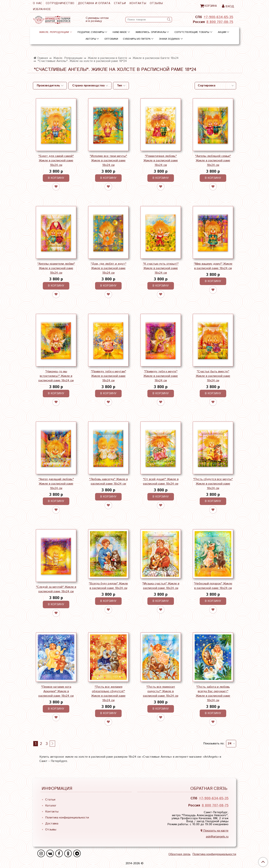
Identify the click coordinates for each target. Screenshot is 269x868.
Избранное (42, 9)
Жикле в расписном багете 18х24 (156, 58)
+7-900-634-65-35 (218, 17)
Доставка (52, 824)
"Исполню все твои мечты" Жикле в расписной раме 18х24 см (108, 161)
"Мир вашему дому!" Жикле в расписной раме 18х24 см (213, 266)
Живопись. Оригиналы (151, 32)
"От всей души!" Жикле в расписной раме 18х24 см (161, 482)
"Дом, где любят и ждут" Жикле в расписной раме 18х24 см (108, 268)
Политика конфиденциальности (67, 818)
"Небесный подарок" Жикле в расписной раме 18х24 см (213, 586)
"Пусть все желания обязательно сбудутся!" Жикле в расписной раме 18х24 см (108, 694)
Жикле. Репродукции (54, 32)
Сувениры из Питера (137, 39)
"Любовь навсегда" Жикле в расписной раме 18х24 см (108, 482)
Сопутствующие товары (192, 32)
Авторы (91, 39)
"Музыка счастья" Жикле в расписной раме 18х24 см (161, 586)
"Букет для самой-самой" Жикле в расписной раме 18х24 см (56, 161)
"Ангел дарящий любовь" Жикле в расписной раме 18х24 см (56, 484)
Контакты (138, 3)
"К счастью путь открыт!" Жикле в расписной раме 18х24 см (161, 268)
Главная (41, 58)
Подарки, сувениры (91, 32)
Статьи (120, 3)
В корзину (56, 178)
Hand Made (120, 32)
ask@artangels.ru (217, 837)
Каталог (51, 806)
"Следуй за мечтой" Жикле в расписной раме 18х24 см (56, 589)
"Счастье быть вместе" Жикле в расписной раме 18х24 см (213, 376)
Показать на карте (215, 831)
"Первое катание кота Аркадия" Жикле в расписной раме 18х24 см (56, 691)
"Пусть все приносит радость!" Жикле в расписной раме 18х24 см (161, 691)
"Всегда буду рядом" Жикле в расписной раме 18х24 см (108, 586)
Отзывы (156, 3)
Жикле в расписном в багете (108, 58)
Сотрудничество (60, 3)
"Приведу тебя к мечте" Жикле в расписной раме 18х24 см (161, 376)
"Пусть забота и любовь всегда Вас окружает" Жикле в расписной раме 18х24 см (213, 694)
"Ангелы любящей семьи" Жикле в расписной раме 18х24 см (213, 161)
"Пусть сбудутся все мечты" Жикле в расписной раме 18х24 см (213, 484)
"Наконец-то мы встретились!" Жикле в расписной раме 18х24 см (56, 376)
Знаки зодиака (169, 39)
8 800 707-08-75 (220, 22)
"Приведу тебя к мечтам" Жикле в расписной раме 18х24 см (108, 376)
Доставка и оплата (94, 3)
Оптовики (111, 39)
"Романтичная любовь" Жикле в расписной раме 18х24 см (161, 161)
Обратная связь (180, 854)
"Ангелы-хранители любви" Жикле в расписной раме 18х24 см (56, 268)
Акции (222, 32)
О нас (38, 3)
